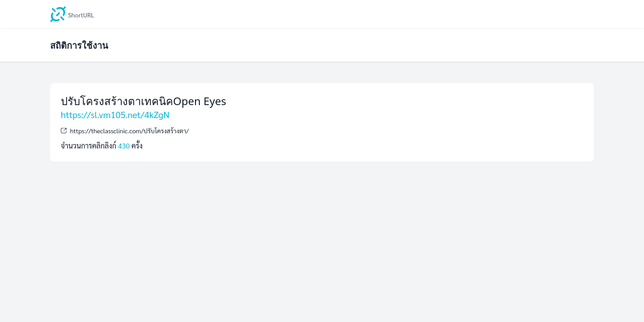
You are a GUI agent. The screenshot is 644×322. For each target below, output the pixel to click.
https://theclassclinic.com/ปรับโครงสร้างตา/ (129, 131)
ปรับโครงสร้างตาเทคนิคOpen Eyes (144, 101)
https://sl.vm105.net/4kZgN (115, 114)
